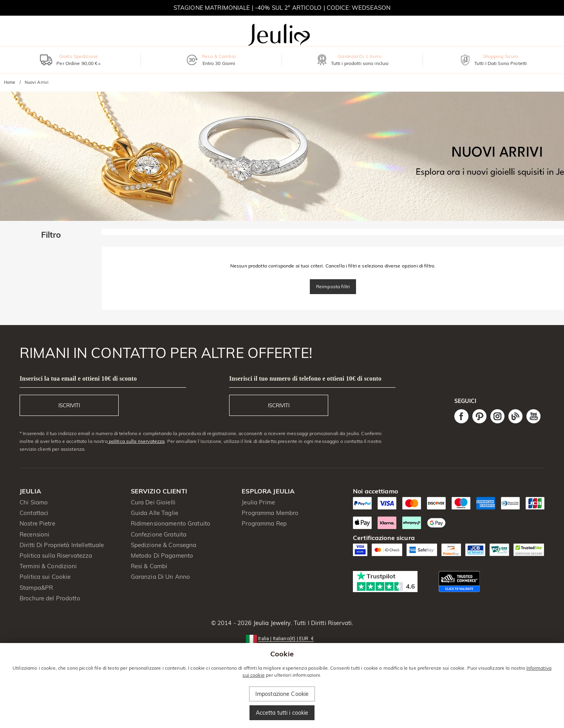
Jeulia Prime (258, 502)
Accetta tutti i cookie (282, 713)
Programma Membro (270, 513)
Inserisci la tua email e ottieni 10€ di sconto (78, 378)
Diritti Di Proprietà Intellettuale (62, 545)
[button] (282, 638)
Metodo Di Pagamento (162, 555)
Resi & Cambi (149, 566)
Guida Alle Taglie (155, 513)
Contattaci (34, 513)
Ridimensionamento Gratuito (171, 523)
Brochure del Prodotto (50, 598)
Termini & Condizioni (48, 566)
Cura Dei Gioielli (153, 502)
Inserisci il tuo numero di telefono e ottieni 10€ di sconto (305, 378)
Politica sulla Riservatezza (56, 555)
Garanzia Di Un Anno (161, 577)
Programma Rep (264, 523)
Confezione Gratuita (159, 534)
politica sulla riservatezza (136, 441)
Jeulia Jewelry (271, 623)
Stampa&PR (36, 588)
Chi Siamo (34, 502)
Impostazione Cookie (282, 694)
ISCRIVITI (69, 405)
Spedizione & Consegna (164, 545)
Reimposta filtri (333, 286)
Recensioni (34, 534)
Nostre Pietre (37, 523)
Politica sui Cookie (45, 577)
